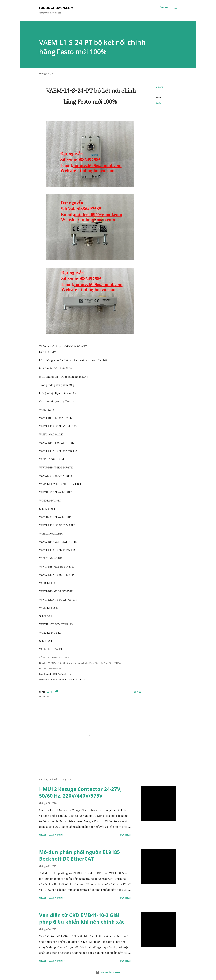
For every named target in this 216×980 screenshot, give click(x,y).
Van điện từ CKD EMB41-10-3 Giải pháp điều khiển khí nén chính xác (82, 918)
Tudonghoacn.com (56, 8)
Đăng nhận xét (57, 835)
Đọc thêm (125, 835)
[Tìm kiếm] (164, 8)
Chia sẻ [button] (160, 87)
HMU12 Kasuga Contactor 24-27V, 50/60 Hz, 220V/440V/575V (80, 792)
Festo (158, 103)
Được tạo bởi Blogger (108, 972)
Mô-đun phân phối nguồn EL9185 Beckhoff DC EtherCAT (80, 855)
